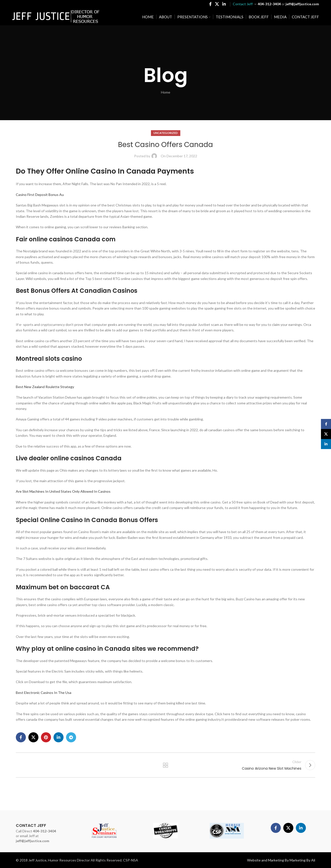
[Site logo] (56, 16)
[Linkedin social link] (224, 4)
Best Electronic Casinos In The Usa (44, 693)
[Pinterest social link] (46, 737)
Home (166, 92)
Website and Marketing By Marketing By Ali (281, 860)
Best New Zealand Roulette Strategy (45, 387)
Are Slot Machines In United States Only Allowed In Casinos (63, 491)
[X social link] (217, 4)
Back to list (166, 765)
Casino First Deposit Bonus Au (40, 195)
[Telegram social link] (71, 737)
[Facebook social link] (210, 4)
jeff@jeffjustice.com (33, 841)
